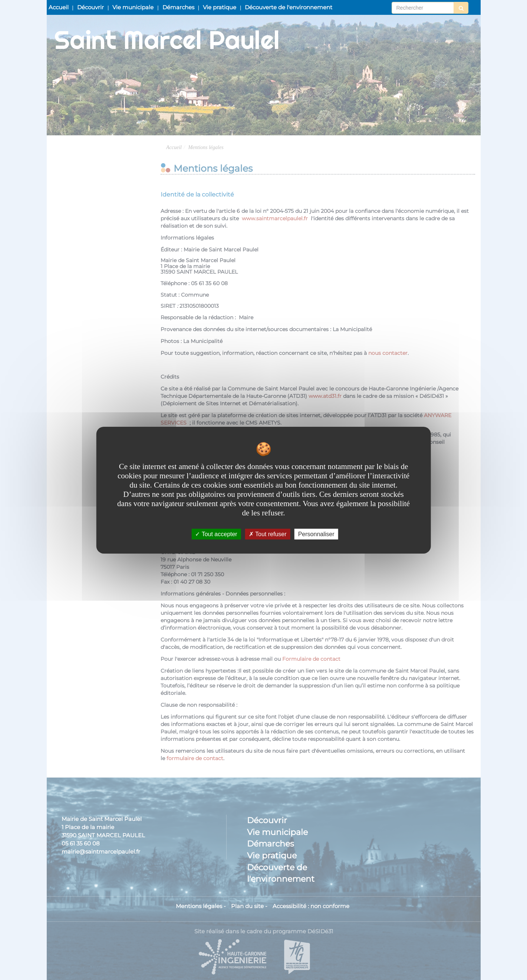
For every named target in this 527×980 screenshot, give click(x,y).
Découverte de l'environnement (289, 7)
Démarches (178, 7)
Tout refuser (268, 534)
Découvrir (90, 7)
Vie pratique (220, 7)
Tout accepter (216, 534)
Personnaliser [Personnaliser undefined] (316, 534)
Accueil (59, 7)
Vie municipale (133, 7)
